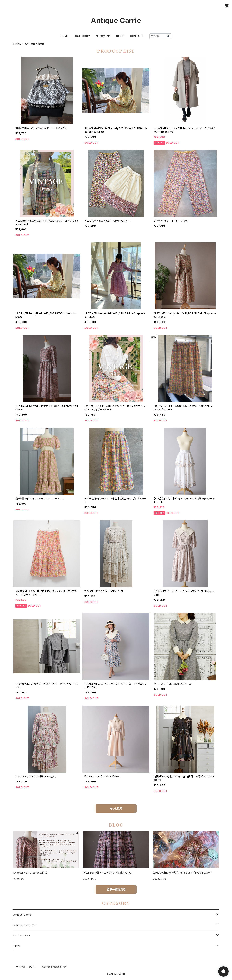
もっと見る (116, 808)
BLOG (120, 36)
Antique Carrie (22, 915)
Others (18, 946)
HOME (65, 36)
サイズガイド (103, 36)
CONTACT (137, 36)
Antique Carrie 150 (25, 925)
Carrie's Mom (22, 935)
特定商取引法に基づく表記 (55, 967)
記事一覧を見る (116, 889)
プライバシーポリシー (26, 967)
